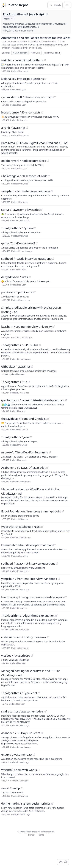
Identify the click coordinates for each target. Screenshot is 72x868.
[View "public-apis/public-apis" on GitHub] (34, 292)
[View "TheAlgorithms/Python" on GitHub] (35, 228)
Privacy (31, 835)
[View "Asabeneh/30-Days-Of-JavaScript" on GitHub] (47, 468)
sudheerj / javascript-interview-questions (28, 563)
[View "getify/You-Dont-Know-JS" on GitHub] (37, 243)
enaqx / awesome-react (17, 755)
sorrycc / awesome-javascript (20, 210)
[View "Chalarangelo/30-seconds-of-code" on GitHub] (49, 176)
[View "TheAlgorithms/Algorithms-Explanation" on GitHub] (56, 616)
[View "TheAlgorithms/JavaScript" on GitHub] (47, 14)
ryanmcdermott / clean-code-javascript (27, 97)
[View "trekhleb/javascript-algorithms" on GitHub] (45, 60)
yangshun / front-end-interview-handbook (29, 579)
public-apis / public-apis (17, 292)
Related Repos (18, 5)
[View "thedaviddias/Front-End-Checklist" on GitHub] (48, 419)
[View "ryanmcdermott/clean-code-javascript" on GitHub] (55, 97)
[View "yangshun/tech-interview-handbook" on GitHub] (52, 191)
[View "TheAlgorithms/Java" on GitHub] (31, 437)
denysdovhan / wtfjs (15, 277)
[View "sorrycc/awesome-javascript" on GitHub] (42, 210)
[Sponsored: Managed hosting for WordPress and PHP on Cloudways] (36, 496)
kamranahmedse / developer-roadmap (27, 545)
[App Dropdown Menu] (67, 5)
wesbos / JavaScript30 (16, 656)
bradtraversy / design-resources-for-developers (32, 597)
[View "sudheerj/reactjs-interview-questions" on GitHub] (53, 259)
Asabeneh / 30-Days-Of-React (21, 733)
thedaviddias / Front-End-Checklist (24, 419)
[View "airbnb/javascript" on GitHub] (27, 128)
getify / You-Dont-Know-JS (18, 243)
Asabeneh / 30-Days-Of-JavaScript (23, 468)
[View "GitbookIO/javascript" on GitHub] (32, 367)
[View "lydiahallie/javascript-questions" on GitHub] (46, 79)
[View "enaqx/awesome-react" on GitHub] (34, 755)
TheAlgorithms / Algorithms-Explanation (28, 616)
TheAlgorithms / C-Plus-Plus (20, 345)
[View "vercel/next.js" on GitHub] (22, 788)
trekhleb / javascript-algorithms (22, 60)
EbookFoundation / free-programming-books (31, 511)
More (9, 19)
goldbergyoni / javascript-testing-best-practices (33, 400)
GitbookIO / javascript (16, 367)
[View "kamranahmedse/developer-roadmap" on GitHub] (54, 545)
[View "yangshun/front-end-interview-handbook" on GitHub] (59, 579)
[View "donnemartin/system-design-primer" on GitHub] (52, 803)
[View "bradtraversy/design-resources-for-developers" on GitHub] (66, 597)
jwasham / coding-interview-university (26, 327)
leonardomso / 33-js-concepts (21, 112)
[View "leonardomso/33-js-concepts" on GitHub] (42, 112)
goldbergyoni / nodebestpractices (24, 161)
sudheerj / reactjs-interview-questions (26, 259)
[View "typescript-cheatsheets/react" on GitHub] (42, 527)
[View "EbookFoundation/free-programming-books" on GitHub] (63, 511)
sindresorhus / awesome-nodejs (22, 711)
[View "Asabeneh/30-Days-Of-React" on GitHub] (42, 733)
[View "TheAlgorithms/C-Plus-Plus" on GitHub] (40, 345)
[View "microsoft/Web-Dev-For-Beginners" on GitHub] (50, 452)
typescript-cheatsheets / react (21, 527)
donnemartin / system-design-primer (26, 803)
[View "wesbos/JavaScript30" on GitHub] (32, 656)
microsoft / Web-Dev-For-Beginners (25, 452)
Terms (41, 835)
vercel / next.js (11, 788)
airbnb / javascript (13, 128)
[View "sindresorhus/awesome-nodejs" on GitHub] (46, 711)
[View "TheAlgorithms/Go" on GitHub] (29, 382)
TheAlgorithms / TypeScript (19, 693)
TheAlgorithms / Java (15, 437)
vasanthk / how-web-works (19, 770)
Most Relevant (20, 53)
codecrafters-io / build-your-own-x (24, 637)
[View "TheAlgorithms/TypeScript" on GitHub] (39, 693)
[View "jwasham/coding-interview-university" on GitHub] (54, 327)
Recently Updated (52, 53)
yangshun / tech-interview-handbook (26, 191)
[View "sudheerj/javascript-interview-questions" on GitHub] (57, 563)
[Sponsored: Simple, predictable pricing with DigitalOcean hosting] (36, 313)
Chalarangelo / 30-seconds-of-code (24, 176)
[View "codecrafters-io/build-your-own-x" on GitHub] (48, 637)
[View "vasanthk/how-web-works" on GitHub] (39, 770)
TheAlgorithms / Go (14, 382)
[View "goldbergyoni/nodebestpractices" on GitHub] (48, 161)
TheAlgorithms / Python (17, 228)
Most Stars (36, 53)
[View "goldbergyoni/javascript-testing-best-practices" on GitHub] (66, 400)
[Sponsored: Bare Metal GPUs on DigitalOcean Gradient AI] (36, 148)
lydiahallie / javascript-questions (22, 79)
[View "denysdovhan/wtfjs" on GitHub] (30, 277)
